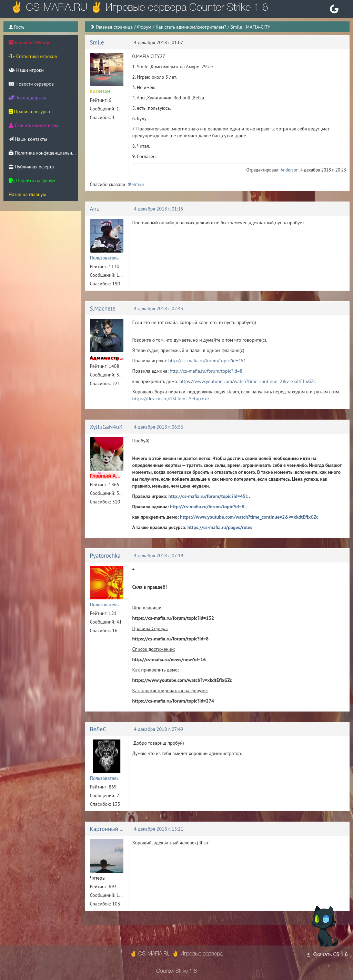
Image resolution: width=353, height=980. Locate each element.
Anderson (290, 170)
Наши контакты (28, 139)
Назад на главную (27, 194)
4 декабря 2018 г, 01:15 (159, 209)
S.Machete (103, 308)
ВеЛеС (98, 729)
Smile (97, 42)
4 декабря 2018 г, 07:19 (159, 556)
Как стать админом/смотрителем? (191, 27)
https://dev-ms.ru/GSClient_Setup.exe (171, 399)
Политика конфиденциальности (43, 153)
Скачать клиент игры (33, 125)
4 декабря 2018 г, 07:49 (159, 729)
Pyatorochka (105, 556)
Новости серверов (31, 84)
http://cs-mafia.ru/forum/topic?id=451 (207, 361)
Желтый (136, 184)
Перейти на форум (32, 180)
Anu (95, 209)
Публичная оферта (31, 167)
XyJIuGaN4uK (107, 427)
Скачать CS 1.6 (327, 954)
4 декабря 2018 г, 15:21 (159, 829)
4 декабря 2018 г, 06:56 (159, 427)
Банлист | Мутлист (30, 42)
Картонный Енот (111, 829)
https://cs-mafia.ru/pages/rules (220, 527)
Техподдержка (27, 98)
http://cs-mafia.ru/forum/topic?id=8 (206, 371)
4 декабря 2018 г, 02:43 (159, 308)
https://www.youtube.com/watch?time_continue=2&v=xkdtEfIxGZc (247, 381)
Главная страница (114, 27)
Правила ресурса (29, 111)
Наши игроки (26, 70)
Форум (144, 27)
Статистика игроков (33, 56)
